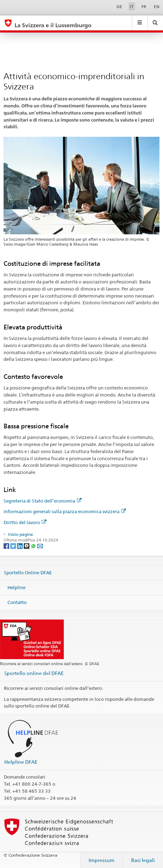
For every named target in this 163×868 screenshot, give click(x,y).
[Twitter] (14, 546)
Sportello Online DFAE (28, 573)
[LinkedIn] (20, 546)
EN (157, 7)
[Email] (40, 546)
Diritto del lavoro (25, 522)
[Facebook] (7, 546)
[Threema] (27, 546)
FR (144, 7)
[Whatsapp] (34, 546)
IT (132, 7)
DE (119, 7)
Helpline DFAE (21, 762)
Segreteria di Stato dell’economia (43, 501)
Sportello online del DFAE (34, 673)
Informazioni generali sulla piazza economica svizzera (65, 511)
